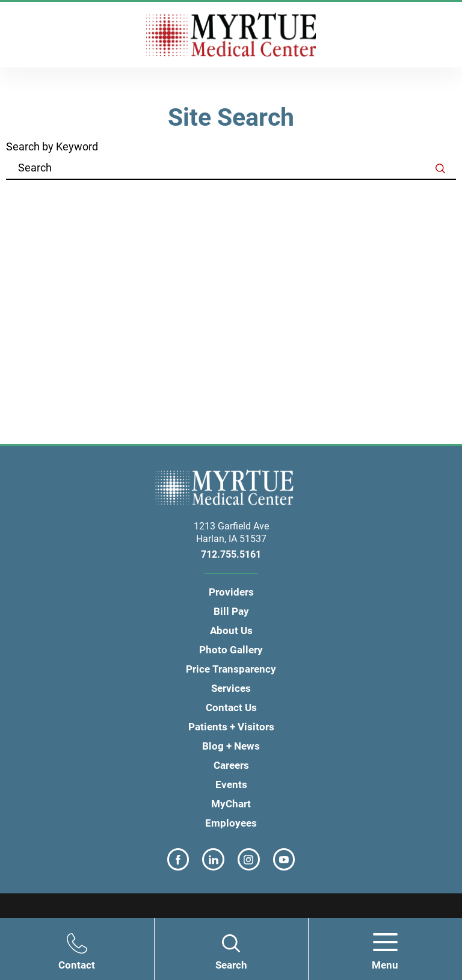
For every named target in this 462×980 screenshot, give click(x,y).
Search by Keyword (52, 147)
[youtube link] (284, 859)
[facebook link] (178, 859)
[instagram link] (249, 859)
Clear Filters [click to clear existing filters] (414, 199)
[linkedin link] (213, 859)
